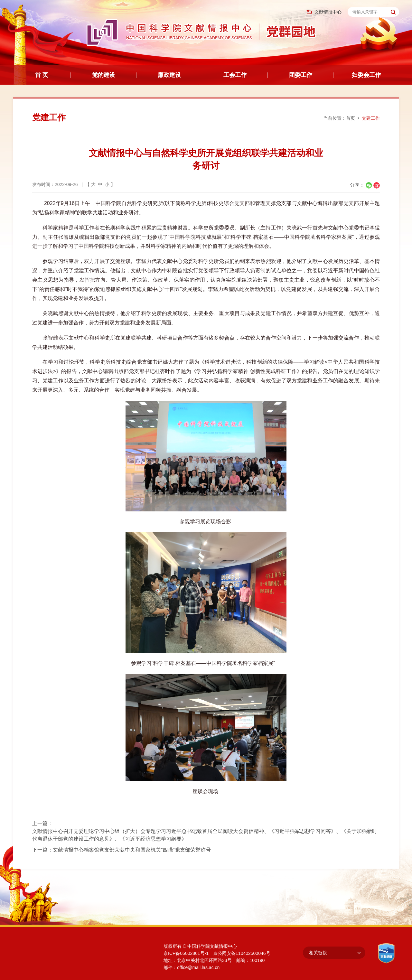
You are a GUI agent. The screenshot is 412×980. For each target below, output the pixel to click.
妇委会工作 (366, 75)
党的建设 (104, 75)
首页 (351, 118)
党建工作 (371, 118)
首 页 (42, 75)
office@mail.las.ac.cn (198, 967)
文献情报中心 (324, 12)
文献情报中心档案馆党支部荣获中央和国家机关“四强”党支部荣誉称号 (132, 850)
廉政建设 (169, 75)
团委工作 (301, 75)
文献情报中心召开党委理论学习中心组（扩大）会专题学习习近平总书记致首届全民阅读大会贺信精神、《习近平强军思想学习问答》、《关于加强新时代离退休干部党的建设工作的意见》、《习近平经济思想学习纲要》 (205, 835)
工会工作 (235, 75)
